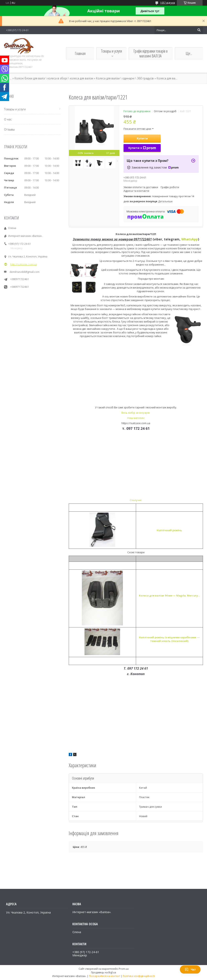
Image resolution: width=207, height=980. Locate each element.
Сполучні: (136, 500)
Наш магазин (136, 418)
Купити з (142, 148)
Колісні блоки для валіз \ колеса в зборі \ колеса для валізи (54, 78)
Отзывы (9, 129)
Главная (80, 53)
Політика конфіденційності (139, 976)
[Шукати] (199, 30)
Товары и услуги (111, 51)
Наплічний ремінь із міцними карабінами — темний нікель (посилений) (169, 639)
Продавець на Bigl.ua (103, 972)
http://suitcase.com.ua (24, 264)
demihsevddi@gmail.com (24, 272)
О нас (8, 119)
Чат (190, 969)
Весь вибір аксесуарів (136, 413)
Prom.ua (124, 969)
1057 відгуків (167, 3)
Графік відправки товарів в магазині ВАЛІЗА (150, 53)
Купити (142, 138)
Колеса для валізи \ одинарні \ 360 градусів (125, 78)
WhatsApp (190, 239)
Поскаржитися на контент (105, 976)
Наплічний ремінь (169, 530)
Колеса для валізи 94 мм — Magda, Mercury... (169, 595)
